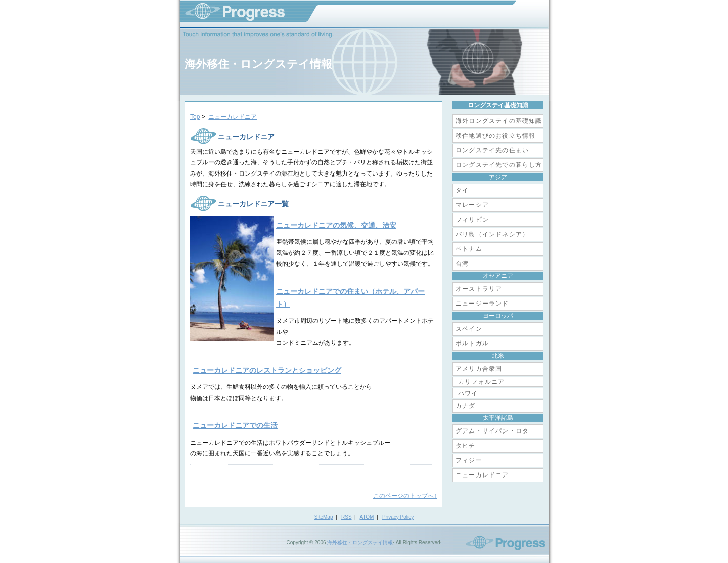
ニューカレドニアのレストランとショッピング (267, 370)
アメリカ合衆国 (479, 369)
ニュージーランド (482, 304)
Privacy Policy (398, 517)
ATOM (367, 517)
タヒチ (466, 446)
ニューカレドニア (233, 117)
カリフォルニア (481, 382)
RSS (347, 517)
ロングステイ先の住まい (492, 150)
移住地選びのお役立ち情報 (495, 136)
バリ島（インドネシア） (492, 234)
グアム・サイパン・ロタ (492, 431)
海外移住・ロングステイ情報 (258, 64)
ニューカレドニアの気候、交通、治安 (336, 225)
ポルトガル (472, 343)
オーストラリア (479, 289)
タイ (462, 190)
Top (195, 117)
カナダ (466, 406)
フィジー (469, 460)
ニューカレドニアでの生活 (235, 425)
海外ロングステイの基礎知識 (499, 121)
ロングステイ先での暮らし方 (499, 165)
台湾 (462, 264)
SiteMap (324, 517)
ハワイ (468, 393)
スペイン (469, 329)
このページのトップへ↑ (405, 496)
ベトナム (469, 249)
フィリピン (472, 220)
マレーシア (472, 205)
